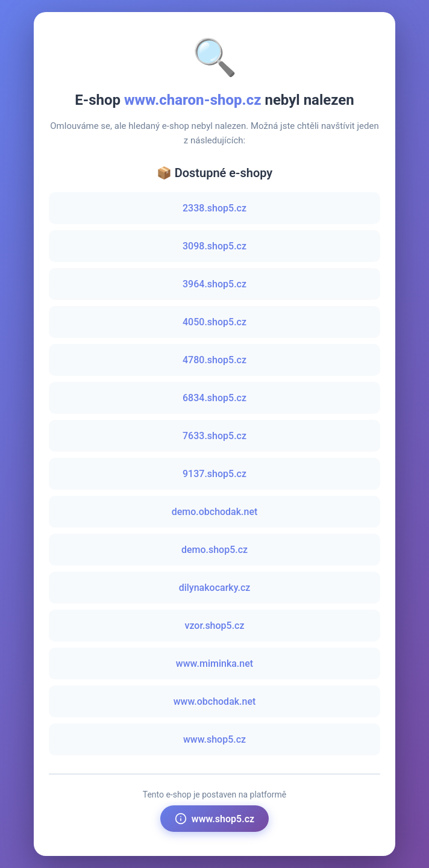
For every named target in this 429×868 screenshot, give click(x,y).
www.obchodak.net (215, 701)
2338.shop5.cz (214, 208)
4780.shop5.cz (214, 360)
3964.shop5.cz (214, 284)
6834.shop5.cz (214, 398)
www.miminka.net (214, 663)
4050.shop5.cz (214, 322)
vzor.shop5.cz (214, 626)
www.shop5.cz (214, 739)
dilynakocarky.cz (215, 588)
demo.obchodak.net (215, 512)
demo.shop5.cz (214, 550)
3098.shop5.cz (214, 246)
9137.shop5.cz (214, 474)
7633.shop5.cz (214, 436)
